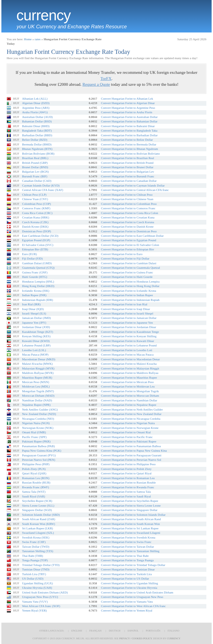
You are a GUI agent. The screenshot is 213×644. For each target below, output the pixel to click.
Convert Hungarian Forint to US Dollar (125, 578)
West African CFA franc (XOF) (41, 606)
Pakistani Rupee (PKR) (36, 441)
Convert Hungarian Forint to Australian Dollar (129, 117)
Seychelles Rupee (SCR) (37, 501)
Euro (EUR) (29, 254)
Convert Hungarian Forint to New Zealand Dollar (131, 414)
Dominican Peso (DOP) (36, 231)
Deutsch (115, 631)
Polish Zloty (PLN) (34, 469)
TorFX (106, 79)
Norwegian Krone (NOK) (38, 428)
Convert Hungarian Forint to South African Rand (131, 519)
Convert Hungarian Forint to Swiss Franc (126, 542)
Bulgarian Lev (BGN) (35, 172)
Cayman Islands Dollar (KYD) (41, 185)
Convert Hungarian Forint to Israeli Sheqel (127, 313)
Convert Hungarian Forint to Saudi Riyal (126, 496)
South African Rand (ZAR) (38, 519)
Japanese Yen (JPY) (34, 323)
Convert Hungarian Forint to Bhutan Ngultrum (130, 149)
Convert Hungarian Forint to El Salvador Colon (130, 245)
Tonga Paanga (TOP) (35, 560)
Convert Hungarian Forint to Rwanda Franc (128, 487)
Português (153, 631)
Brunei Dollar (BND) (35, 167)
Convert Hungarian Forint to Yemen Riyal (127, 610)
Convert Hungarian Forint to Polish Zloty (126, 469)
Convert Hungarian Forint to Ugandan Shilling (130, 583)
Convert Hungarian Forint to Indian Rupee (127, 295)
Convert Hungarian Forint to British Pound (127, 163)
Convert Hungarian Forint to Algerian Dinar (128, 103)
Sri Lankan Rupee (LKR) (37, 528)
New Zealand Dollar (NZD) (39, 414)
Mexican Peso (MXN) (35, 382)
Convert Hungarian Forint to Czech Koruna (128, 222)
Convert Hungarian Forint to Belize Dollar (127, 140)
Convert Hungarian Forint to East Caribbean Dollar (132, 236)
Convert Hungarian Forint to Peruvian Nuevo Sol (131, 460)
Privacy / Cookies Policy (136, 638)
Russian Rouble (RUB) (36, 482)
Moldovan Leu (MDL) (36, 386)
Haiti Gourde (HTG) (34, 277)
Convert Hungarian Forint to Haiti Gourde (127, 277)
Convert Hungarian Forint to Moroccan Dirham (130, 396)
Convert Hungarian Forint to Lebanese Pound (129, 345)
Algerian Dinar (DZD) (36, 103)
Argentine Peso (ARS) (36, 108)
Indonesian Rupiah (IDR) (37, 300)
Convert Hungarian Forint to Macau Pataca (127, 354)
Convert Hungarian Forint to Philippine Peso (128, 464)
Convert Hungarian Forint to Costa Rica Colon (130, 213)
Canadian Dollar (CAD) (37, 181)
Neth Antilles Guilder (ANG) (40, 409)
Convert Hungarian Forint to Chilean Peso (127, 195)
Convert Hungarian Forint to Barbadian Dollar (129, 135)
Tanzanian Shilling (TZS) (37, 551)
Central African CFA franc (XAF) (42, 190)
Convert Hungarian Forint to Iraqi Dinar (125, 309)
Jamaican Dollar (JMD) (36, 318)
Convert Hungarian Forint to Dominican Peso (129, 231)
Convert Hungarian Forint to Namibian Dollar (129, 400)
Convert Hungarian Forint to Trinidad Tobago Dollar (133, 565)
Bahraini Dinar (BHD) (36, 126)
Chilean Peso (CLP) (34, 195)
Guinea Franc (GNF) (35, 272)
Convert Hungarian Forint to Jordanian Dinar (129, 327)
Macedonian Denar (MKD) (39, 359)
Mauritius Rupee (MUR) (37, 378)
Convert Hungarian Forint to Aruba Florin (127, 112)
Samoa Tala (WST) (34, 492)
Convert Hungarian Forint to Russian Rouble (128, 482)
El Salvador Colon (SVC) (38, 245)
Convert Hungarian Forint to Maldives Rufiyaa (130, 373)
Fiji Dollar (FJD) (32, 258)
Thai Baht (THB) (32, 556)
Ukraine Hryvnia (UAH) (37, 588)
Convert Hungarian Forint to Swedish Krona (128, 537)
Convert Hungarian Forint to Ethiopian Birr (128, 249)
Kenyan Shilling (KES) (36, 336)
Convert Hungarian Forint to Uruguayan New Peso (132, 597)
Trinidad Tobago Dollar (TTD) (41, 565)
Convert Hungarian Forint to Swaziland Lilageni (131, 533)
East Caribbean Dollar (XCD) (40, 236)
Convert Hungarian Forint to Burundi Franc (128, 176)
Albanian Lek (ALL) (35, 99)
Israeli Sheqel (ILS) (34, 313)
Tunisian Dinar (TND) (36, 569)
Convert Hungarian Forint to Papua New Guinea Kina (134, 451)
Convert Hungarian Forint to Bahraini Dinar (128, 126)
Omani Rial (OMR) (34, 432)
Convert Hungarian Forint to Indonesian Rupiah (130, 300)
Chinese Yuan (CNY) (35, 199)
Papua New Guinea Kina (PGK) (41, 451)
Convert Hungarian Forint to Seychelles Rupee (130, 501)
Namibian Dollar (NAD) (37, 400)
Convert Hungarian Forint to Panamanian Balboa (131, 446)
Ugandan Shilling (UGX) (37, 583)
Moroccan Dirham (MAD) (38, 396)
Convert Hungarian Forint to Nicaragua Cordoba (131, 419)
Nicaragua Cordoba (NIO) (38, 419)
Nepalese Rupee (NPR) (36, 405)
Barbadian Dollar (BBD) (37, 135)
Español (133, 631)
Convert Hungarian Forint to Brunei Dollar (127, 167)
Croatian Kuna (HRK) (35, 217)
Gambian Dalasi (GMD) (37, 263)
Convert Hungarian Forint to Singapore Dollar (129, 510)
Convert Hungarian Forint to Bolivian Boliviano (130, 154)
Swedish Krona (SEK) (35, 537)
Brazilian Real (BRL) (35, 158)
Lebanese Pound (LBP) (36, 345)
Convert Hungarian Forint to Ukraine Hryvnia (129, 588)
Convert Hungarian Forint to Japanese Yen (127, 323)
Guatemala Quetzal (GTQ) (38, 268)
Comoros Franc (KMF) (36, 208)
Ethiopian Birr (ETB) (35, 249)
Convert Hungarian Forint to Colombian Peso (129, 204)
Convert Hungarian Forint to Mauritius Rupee (129, 378)
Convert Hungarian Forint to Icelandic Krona (129, 291)
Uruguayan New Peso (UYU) (40, 597)
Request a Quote (96, 84)
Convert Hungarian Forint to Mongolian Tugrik (130, 391)
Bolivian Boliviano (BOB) (38, 154)
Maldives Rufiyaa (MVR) (38, 373)
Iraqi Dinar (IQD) (33, 309)
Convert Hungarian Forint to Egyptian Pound (129, 240)
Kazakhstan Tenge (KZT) (37, 332)
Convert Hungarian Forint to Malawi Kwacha (129, 364)
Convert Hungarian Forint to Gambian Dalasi (129, 263)
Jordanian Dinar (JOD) (36, 327)
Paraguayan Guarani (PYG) (39, 455)
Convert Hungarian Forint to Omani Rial (126, 432)
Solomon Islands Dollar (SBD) (41, 515)
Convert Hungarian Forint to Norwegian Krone (130, 428)
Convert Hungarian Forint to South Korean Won (130, 524)
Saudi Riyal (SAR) (33, 496)
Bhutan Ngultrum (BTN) (37, 149)
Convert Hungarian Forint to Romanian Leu (128, 478)
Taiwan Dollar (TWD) (35, 547)
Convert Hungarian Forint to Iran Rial (124, 304)
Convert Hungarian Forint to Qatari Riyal (126, 473)
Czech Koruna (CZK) (35, 222)
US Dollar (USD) (33, 578)
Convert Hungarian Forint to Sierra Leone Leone (131, 505)
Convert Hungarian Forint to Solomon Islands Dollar (133, 515)
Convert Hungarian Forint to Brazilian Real (128, 158)
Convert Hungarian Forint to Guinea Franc (127, 272)
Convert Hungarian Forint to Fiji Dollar (125, 258)
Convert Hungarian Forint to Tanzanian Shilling (130, 551)
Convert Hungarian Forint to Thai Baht (125, 556)
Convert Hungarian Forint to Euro (122, 254)
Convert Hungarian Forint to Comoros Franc (128, 208)
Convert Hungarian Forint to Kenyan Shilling (129, 336)
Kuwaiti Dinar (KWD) (36, 341)
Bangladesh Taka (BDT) (37, 130)
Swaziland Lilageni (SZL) (38, 533)
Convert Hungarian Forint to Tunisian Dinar (128, 569)
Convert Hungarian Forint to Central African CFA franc (135, 190)
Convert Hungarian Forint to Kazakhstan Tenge (130, 332)
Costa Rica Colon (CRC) (37, 213)
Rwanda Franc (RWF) (35, 487)
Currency (44, 15)
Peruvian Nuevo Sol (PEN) (38, 460)
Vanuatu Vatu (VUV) (35, 602)
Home (28, 39)
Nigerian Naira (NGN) (36, 423)
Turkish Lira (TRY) (34, 574)
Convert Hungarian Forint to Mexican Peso (127, 382)
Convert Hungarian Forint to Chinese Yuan (127, 199)
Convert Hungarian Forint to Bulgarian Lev (128, 172)
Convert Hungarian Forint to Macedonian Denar (130, 359)
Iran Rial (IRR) (31, 304)
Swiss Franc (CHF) (34, 542)
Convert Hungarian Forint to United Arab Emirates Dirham (137, 592)
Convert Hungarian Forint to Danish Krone (127, 227)
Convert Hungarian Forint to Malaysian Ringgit (130, 368)
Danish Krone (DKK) (35, 227)
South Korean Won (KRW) (38, 524)
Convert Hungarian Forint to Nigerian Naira (128, 423)
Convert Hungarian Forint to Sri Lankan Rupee (130, 528)
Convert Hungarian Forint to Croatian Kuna (128, 217)
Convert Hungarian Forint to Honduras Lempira (130, 281)
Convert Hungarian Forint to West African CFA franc (133, 606)
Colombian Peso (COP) (36, 204)
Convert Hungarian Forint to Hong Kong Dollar (130, 286)
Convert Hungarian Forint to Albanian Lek (127, 99)
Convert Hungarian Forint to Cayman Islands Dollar (133, 185)
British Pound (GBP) (35, 163)
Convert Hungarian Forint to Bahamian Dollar (129, 121)
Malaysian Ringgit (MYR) (38, 368)
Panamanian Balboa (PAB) (38, 446)
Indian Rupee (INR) (34, 295)
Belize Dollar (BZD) (35, 140)
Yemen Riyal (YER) (34, 610)
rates (38, 39)
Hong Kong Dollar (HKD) (38, 286)
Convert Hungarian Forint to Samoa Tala (126, 492)
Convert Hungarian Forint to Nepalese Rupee (129, 405)
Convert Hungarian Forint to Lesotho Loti (127, 350)
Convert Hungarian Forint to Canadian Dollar (129, 181)
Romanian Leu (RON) (35, 478)
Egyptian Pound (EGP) (36, 240)
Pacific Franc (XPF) (34, 437)
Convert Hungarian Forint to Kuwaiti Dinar (128, 341)
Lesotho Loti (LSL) (34, 350)
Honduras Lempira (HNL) (38, 281)
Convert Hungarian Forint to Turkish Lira (126, 574)
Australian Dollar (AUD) (37, 117)
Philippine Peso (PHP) (36, 464)
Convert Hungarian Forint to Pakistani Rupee (129, 441)
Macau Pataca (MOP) (35, 354)
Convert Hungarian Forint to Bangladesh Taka (129, 130)
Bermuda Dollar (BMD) (37, 144)
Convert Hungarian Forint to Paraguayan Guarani (131, 455)
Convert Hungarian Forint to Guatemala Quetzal (130, 268)
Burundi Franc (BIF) (35, 176)
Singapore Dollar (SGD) (37, 510)
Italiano (173, 631)
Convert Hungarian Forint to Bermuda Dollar (129, 144)
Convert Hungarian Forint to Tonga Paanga (127, 560)
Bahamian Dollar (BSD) (37, 121)
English (77, 631)
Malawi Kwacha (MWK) (37, 364)
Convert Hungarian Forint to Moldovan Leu (128, 386)
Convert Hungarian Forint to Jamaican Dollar (129, 318)
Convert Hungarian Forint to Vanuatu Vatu (127, 602)
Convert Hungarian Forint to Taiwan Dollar (127, 547)
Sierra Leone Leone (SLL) (38, 505)
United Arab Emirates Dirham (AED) (45, 592)
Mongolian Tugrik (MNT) (38, 391)
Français (96, 631)
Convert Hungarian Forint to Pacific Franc (127, 437)
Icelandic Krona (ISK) (35, 291)
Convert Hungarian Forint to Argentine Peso (128, 108)
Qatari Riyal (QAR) (34, 473)
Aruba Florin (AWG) (35, 112)
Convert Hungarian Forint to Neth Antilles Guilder (132, 409)
